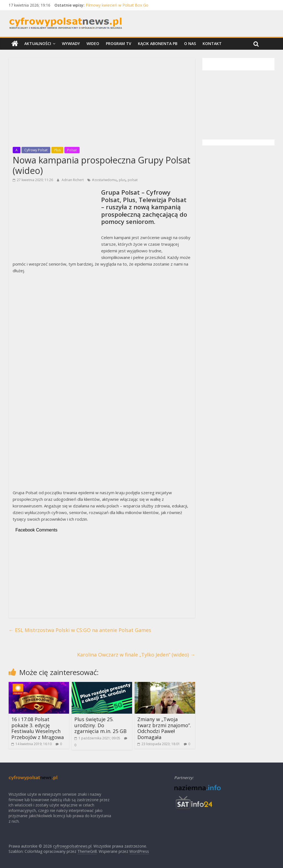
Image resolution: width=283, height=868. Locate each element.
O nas (190, 43)
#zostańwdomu (104, 180)
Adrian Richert (73, 180)
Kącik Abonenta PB (158, 43)
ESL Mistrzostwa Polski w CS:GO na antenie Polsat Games (80, 630)
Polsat (72, 150)
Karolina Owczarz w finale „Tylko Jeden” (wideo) (136, 655)
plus (122, 180)
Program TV (119, 43)
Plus (57, 150)
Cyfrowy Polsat (36, 150)
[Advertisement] (102, 101)
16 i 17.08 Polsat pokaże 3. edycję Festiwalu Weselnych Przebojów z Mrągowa (38, 728)
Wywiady (71, 43)
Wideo (93, 43)
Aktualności (38, 43)
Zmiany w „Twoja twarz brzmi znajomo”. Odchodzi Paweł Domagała (164, 728)
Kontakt (212, 43)
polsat (133, 180)
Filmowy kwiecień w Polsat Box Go (117, 5)
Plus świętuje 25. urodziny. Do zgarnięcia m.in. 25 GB (100, 725)
